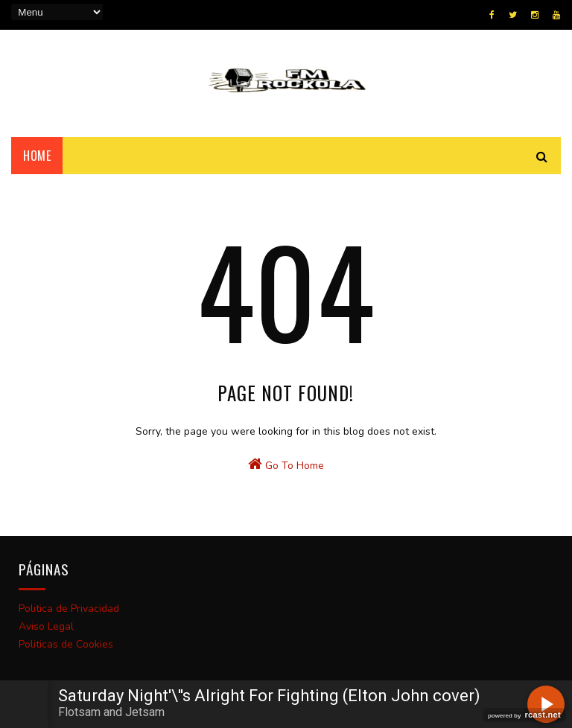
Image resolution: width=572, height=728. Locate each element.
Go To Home (286, 464)
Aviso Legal (46, 626)
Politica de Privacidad (69, 609)
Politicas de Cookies (66, 644)
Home (37, 156)
